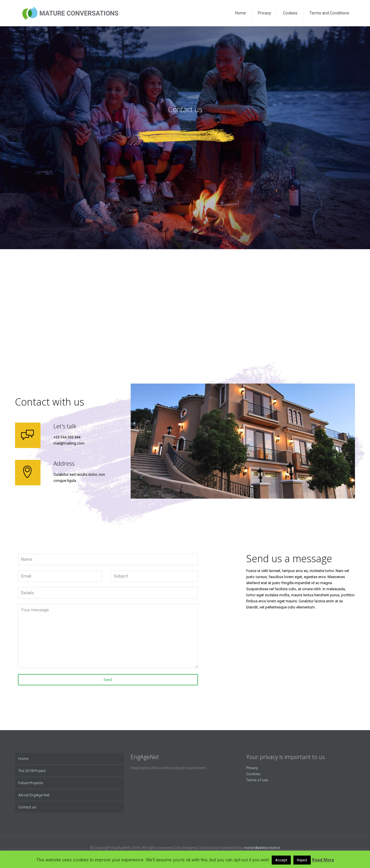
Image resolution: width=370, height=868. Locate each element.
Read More (323, 860)
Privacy (252, 768)
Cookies (253, 774)
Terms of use (257, 780)
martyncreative (262, 848)
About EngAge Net (34, 795)
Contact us (27, 807)
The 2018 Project (32, 771)
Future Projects (31, 783)
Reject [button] (302, 860)
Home (23, 759)
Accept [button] (281, 860)
